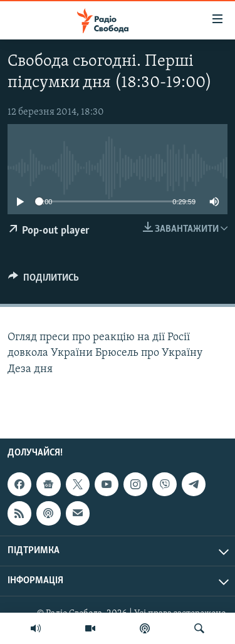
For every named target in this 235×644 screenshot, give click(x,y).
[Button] (44, 281)
